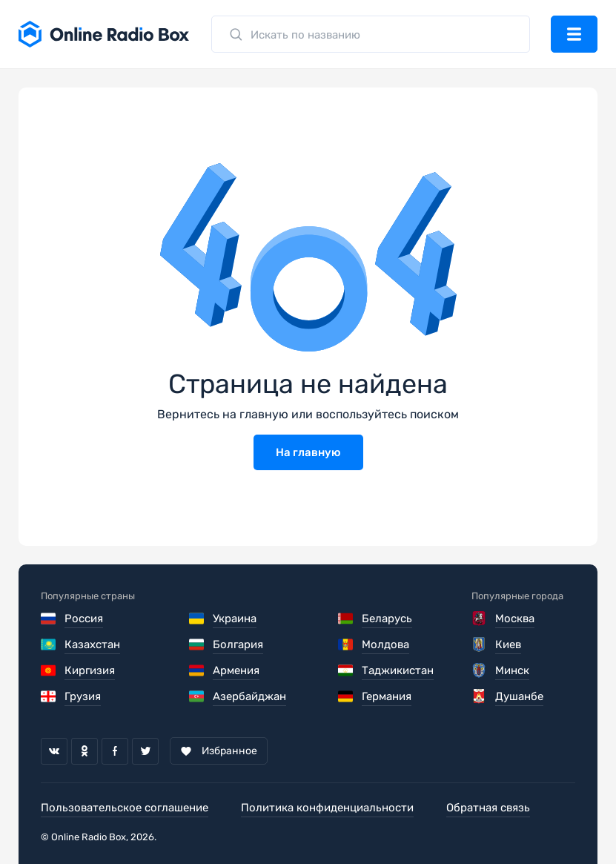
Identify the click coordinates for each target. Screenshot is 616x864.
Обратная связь (488, 808)
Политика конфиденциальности (327, 808)
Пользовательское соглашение (125, 808)
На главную (308, 452)
